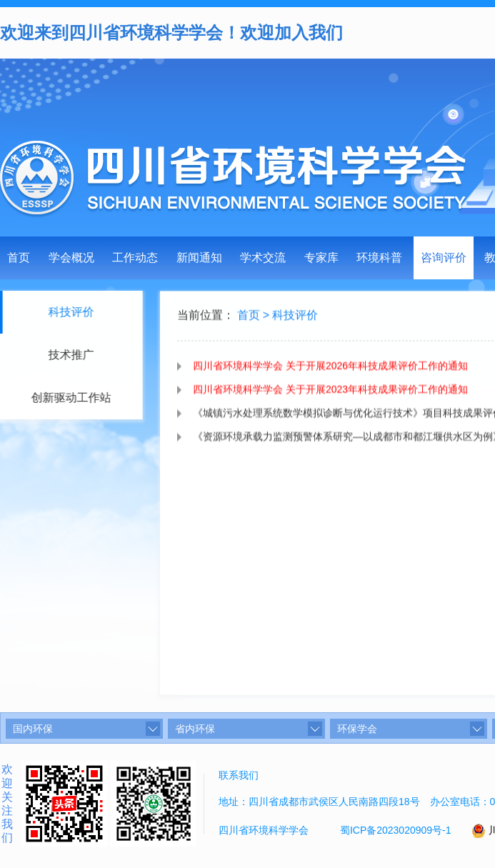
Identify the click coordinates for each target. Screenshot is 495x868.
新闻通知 (199, 258)
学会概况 (71, 258)
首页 (19, 258)
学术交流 (263, 258)
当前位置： (206, 318)
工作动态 (135, 258)
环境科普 (379, 258)
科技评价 (295, 318)
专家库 (321, 258)
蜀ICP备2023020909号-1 (396, 830)
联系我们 (239, 775)
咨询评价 (444, 258)
